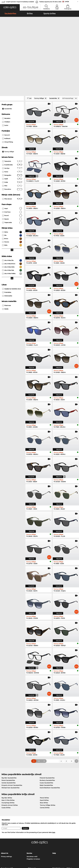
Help (54, 810)
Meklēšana (46, 9)
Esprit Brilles (44, 757)
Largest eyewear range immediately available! (20, 2)
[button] (10, 7)
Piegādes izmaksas (33, 816)
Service (29, 810)
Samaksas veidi (32, 813)
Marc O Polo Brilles (8, 757)
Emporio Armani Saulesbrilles (12, 742)
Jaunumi (6, 92)
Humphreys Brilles (8, 759)
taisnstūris (12, 118)
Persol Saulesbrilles (8, 737)
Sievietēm (6, 75)
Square (12, 176)
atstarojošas (7, 253)
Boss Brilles (44, 759)
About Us (5, 810)
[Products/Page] (70, 55)
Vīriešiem (6, 79)
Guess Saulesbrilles (46, 739)
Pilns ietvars (12, 156)
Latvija (67, 1)
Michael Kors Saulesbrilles (10, 744)
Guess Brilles (6, 764)
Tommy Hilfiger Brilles (48, 762)
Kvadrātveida (12, 122)
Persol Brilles (44, 754)
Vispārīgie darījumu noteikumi (12, 856)
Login (57, 9)
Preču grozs (68, 9)
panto (12, 129)
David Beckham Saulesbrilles (50, 744)
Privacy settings (6, 813)
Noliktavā (6, 95)
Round (12, 172)
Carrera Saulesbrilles (9, 739)
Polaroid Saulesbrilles (47, 735)
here (54, 789)
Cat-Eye (12, 125)
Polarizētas (7, 249)
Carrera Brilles (45, 764)
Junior (5, 82)
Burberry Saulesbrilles (47, 737)
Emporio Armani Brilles (10, 762)
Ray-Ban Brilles (7, 754)
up (77, 856)
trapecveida (12, 179)
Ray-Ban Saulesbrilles (9, 735)
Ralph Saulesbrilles (46, 742)
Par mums (13, 858)
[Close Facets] (12, 55)
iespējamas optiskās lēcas (12, 246)
